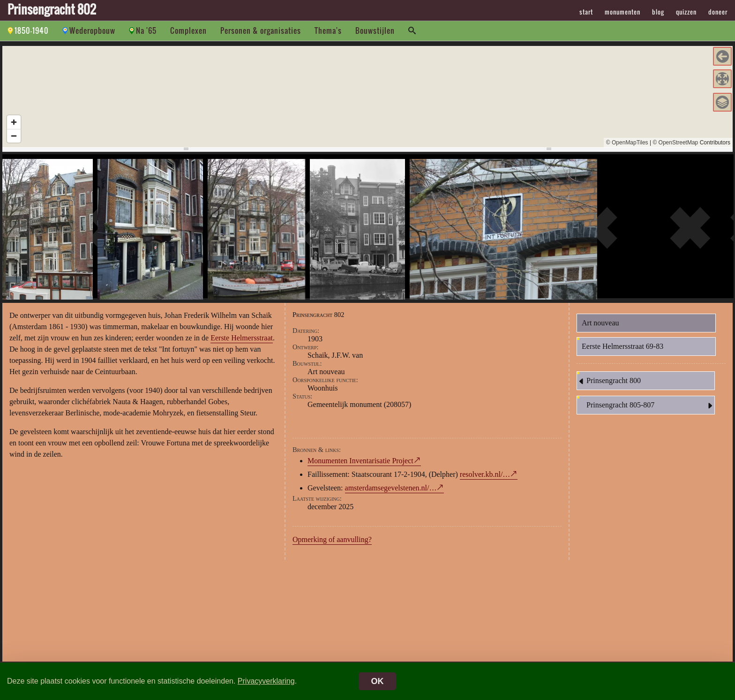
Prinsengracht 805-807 (650, 409)
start (586, 12)
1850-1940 (32, 30)
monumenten (622, 12)
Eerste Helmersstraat (242, 341)
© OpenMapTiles (627, 143)
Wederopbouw (92, 30)
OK (378, 681)
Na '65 (146, 30)
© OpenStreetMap (675, 143)
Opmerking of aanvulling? (332, 543)
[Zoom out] (14, 136)
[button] (722, 56)
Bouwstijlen (375, 30)
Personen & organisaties (261, 30)
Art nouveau (600, 326)
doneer (718, 12)
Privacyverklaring (266, 681)
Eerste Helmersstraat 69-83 (622, 350)
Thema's (328, 30)
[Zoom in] (14, 122)
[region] (367, 97)
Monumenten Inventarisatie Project (360, 464)
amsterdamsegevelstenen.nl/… (391, 491)
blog (658, 12)
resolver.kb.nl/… (485, 478)
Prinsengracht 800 (609, 384)
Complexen (188, 30)
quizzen (686, 12)
